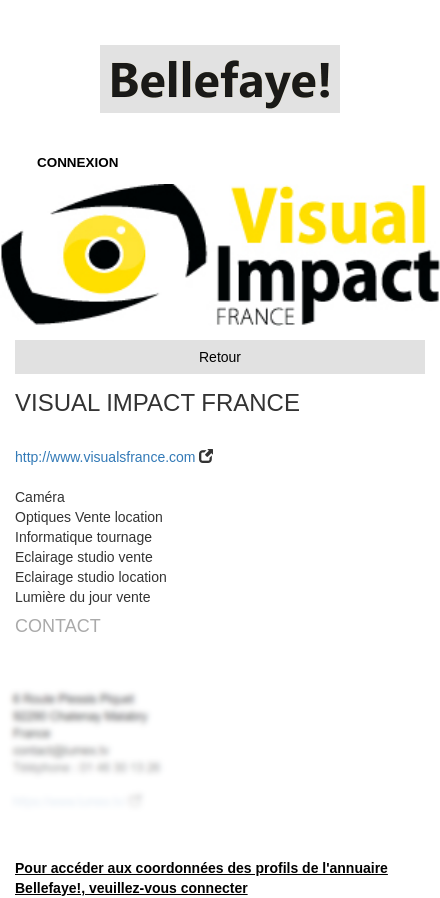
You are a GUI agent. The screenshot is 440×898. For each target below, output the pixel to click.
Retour (220, 357)
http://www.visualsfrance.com (105, 457)
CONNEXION (77, 162)
